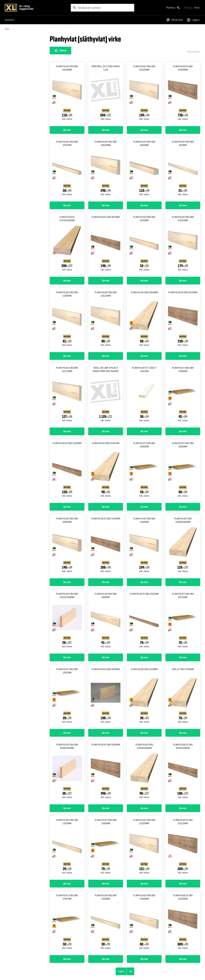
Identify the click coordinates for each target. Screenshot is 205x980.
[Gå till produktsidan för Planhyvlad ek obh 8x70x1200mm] (183, 772)
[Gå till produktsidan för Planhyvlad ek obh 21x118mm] (183, 848)
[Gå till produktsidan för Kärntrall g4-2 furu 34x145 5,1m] (106, 94)
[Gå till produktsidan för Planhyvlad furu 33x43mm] (144, 320)
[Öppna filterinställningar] (60, 51)
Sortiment (9, 20)
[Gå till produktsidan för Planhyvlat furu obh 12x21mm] (67, 697)
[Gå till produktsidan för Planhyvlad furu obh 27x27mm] (67, 170)
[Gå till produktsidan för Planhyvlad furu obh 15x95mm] (67, 320)
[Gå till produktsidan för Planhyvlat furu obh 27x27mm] (67, 923)
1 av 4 (121, 971)
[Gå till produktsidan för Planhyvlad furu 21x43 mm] (106, 471)
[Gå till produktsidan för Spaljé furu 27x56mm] (183, 697)
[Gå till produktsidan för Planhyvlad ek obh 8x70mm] (106, 245)
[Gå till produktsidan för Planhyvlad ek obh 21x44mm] (67, 471)
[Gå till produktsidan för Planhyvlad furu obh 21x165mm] (183, 245)
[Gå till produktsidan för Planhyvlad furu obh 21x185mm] (144, 94)
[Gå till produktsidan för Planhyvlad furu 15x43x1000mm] (144, 772)
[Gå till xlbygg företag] (188, 8)
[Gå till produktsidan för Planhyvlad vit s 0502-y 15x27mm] (144, 396)
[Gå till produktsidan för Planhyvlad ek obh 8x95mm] (106, 697)
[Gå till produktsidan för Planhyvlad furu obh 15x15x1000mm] (67, 622)
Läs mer (67, 130)
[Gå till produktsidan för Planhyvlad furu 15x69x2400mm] (183, 546)
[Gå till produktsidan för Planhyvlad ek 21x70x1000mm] (67, 245)
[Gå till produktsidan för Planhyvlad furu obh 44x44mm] (144, 170)
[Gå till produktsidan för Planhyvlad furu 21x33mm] (144, 697)
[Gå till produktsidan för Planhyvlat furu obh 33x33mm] (183, 471)
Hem (7, 29)
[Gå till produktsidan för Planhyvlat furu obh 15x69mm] (144, 471)
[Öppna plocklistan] (173, 8)
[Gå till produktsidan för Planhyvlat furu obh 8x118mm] (183, 622)
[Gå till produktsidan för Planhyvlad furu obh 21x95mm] (144, 546)
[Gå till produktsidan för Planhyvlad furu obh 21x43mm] (144, 245)
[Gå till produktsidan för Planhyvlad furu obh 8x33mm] (183, 170)
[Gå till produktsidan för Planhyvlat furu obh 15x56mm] (183, 396)
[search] (102, 8)
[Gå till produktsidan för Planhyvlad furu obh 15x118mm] (106, 320)
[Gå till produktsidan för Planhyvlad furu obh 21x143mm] (144, 848)
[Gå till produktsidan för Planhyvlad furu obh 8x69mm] (106, 622)
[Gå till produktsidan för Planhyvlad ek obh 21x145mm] (183, 923)
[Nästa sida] (130, 971)
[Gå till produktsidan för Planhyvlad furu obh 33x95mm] (67, 546)
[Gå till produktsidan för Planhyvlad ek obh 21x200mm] (183, 94)
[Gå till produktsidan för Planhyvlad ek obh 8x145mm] (106, 772)
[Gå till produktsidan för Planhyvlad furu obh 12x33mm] (106, 923)
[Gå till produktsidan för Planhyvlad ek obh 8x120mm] (183, 320)
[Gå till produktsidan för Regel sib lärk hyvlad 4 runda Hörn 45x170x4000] (106, 396)
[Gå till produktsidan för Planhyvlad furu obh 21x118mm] (67, 396)
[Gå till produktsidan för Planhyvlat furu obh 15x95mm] (106, 848)
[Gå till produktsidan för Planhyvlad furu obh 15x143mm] (67, 94)
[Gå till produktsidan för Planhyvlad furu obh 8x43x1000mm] (67, 772)
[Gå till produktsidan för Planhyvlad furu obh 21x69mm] (144, 923)
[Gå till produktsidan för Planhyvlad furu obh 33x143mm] (106, 170)
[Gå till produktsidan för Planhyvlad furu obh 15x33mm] (67, 848)
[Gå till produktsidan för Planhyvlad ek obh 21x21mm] (144, 622)
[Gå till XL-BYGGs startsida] (37, 8)
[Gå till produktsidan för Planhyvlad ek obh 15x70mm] (106, 546)
